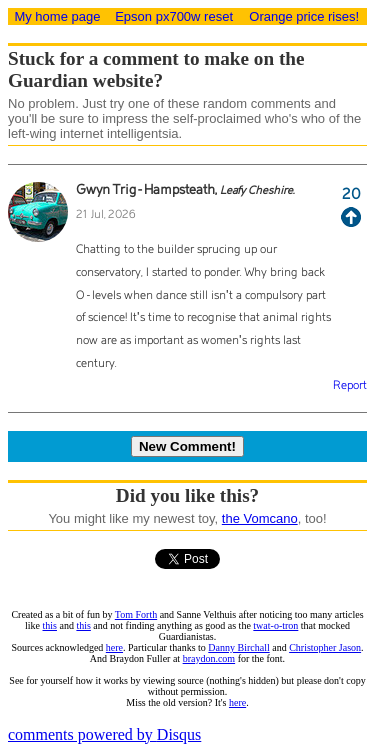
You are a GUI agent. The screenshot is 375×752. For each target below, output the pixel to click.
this (50, 625)
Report (350, 386)
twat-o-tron (275, 625)
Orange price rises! (304, 16)
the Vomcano (260, 518)
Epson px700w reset (174, 16)
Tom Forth (136, 614)
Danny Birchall (238, 647)
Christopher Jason (325, 647)
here (114, 647)
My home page (57, 16)
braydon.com (209, 658)
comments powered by (104, 734)
